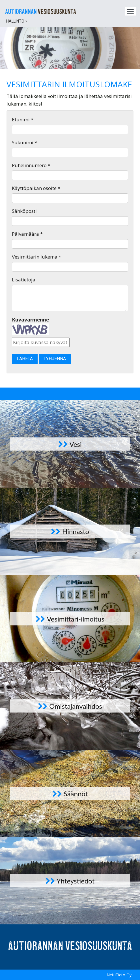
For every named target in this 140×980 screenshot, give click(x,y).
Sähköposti (24, 211)
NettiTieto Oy (119, 975)
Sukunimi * (24, 142)
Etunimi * (23, 120)
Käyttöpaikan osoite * (36, 188)
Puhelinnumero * (31, 165)
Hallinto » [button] (17, 21)
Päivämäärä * (27, 234)
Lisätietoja (24, 280)
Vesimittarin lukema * (36, 257)
